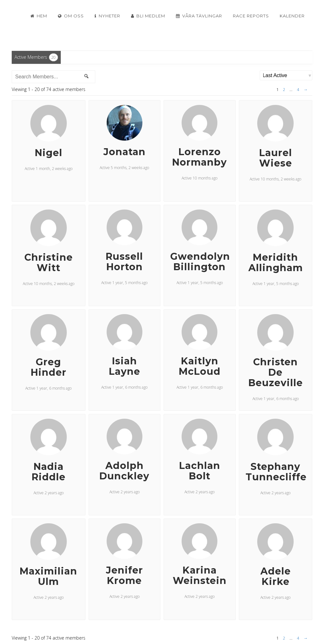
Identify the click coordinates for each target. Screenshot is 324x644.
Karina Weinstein (200, 575)
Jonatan (125, 152)
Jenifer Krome (125, 575)
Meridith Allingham (276, 263)
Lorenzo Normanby (199, 157)
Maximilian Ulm (48, 576)
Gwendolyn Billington (200, 262)
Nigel (49, 153)
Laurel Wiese (276, 158)
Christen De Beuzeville (276, 372)
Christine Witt (49, 263)
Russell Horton (124, 262)
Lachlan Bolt (200, 471)
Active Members (36, 57)
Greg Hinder (49, 367)
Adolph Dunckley (124, 471)
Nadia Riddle (49, 472)
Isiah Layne (125, 366)
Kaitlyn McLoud (200, 366)
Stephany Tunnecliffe (276, 472)
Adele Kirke (276, 576)
